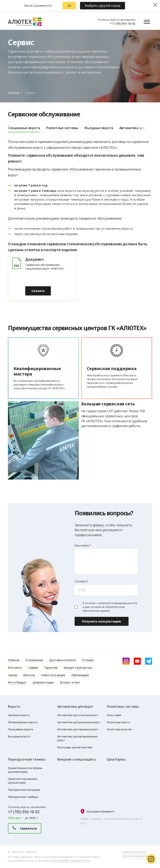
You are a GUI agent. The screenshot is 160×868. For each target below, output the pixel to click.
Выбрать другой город (102, 5)
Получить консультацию (102, 621)
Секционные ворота (24, 128)
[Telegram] (149, 661)
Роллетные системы (62, 128)
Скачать (38, 291)
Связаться (25, 828)
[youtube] (137, 661)
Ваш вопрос (82, 545)
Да (69, 5)
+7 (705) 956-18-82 (123, 23)
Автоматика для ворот (138, 128)
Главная (14, 93)
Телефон (81, 581)
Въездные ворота (99, 128)
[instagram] (126, 661)
